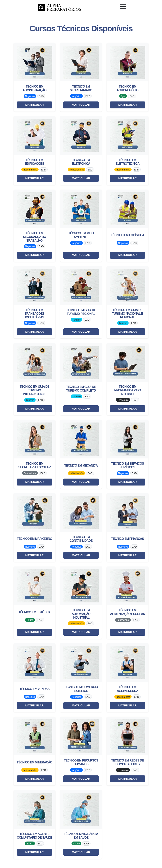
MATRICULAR (35, 105)
